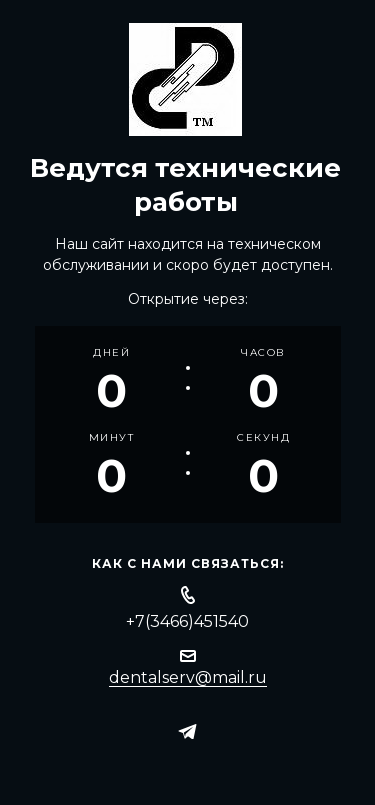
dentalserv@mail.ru (188, 677)
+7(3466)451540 (187, 621)
